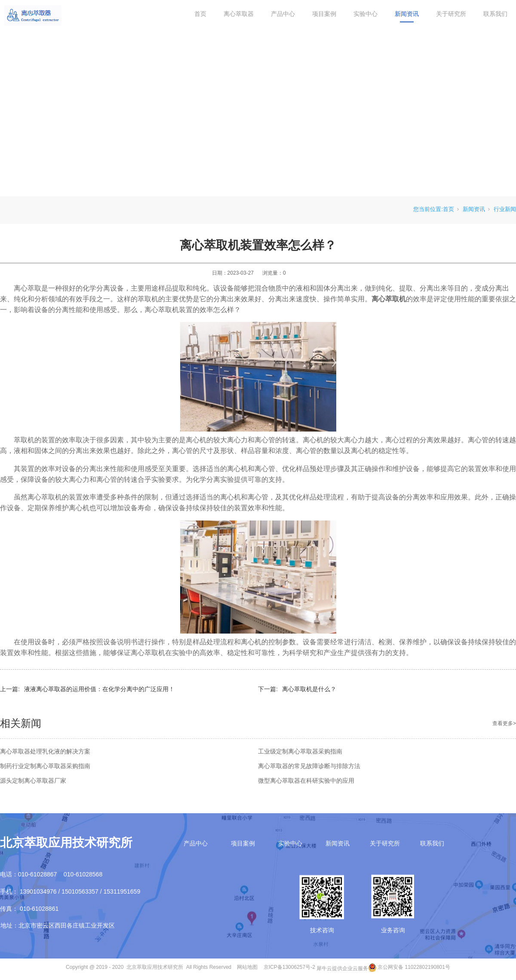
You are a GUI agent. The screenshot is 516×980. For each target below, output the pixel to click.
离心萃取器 (239, 14)
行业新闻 (505, 209)
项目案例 (324, 14)
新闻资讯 (407, 14)
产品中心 (283, 14)
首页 (200, 14)
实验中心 (365, 14)
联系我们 (495, 14)
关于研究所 (451, 14)
